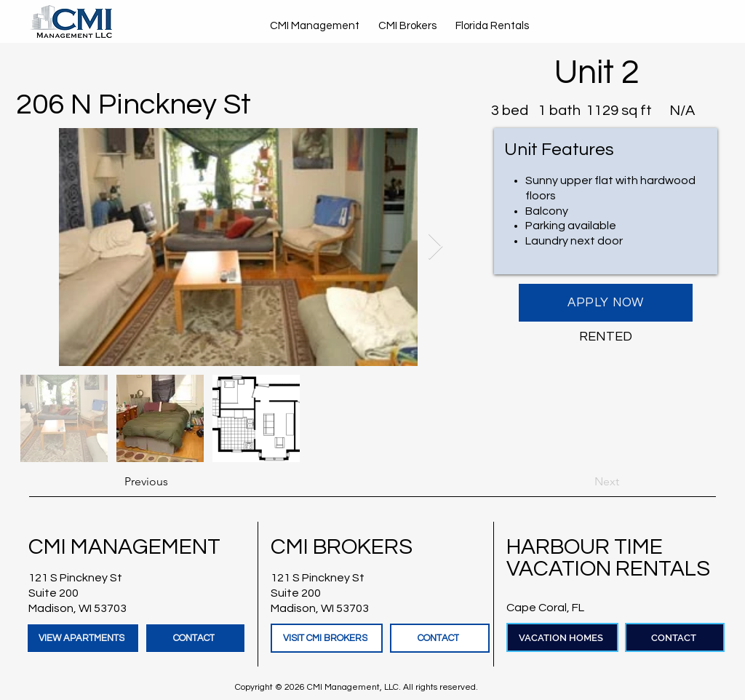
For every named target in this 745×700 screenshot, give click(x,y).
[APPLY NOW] (606, 303)
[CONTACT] (195, 638)
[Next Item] (435, 247)
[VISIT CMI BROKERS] (327, 638)
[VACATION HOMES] (562, 637)
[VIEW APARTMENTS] (83, 638)
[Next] (583, 482)
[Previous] (172, 482)
